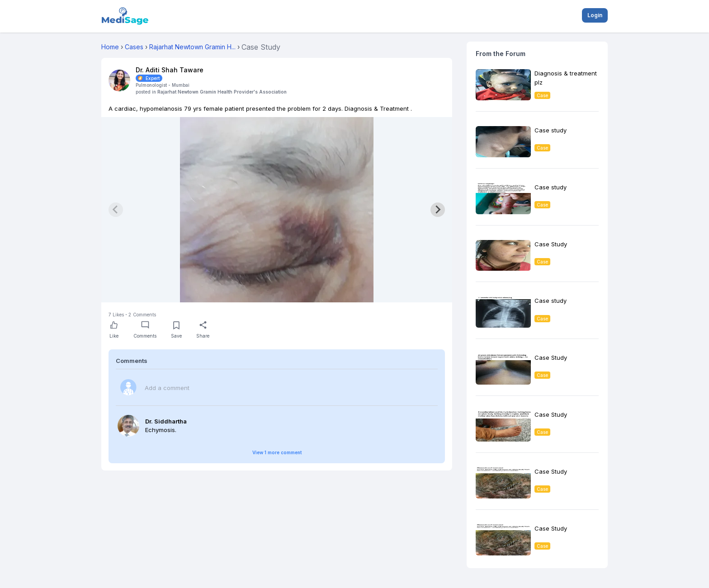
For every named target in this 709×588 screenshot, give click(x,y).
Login (595, 15)
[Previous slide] (116, 210)
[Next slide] (438, 210)
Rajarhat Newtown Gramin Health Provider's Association (222, 92)
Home (110, 47)
